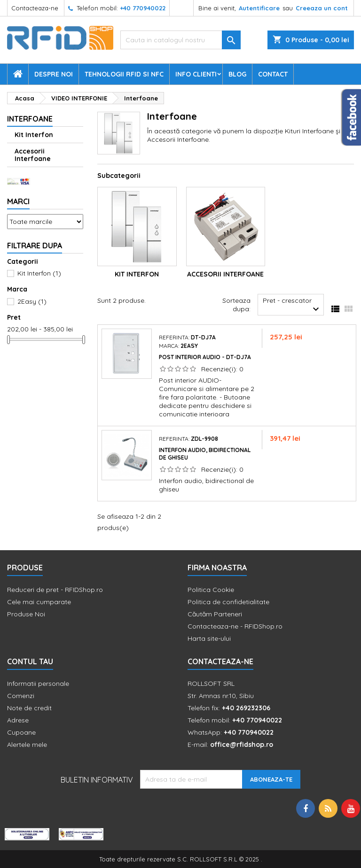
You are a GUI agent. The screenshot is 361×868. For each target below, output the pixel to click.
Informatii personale (38, 684)
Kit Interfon (34, 135)
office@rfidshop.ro (242, 745)
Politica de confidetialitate (228, 602)
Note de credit (29, 708)
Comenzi (21, 696)
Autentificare (259, 8)
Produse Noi (26, 614)
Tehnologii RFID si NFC (124, 74)
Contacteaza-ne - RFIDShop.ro (235, 626)
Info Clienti (196, 74)
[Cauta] (180, 40)
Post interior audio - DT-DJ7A (205, 357)
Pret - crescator (292, 306)
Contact (273, 74)
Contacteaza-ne (35, 8)
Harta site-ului (209, 638)
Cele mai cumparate (39, 602)
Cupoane (21, 732)
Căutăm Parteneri (215, 614)
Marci (18, 201)
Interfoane (30, 119)
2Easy (32, 301)
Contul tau (30, 661)
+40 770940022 (143, 8)
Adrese (18, 720)
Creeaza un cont (322, 8)
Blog (237, 74)
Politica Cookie (211, 590)
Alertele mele (27, 745)
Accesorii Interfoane (33, 155)
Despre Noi (54, 74)
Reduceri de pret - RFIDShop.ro (55, 590)
